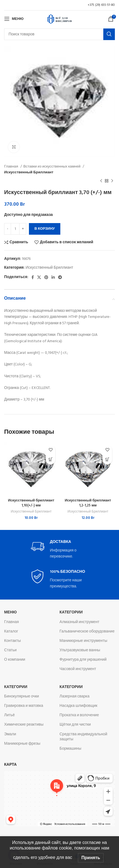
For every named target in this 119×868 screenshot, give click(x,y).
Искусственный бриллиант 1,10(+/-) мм (31, 503)
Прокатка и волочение (79, 715)
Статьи (10, 650)
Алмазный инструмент (79, 622)
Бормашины (70, 749)
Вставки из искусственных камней (52, 167)
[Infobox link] (59, 550)
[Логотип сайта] (59, 19)
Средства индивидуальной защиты (83, 737)
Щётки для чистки (75, 725)
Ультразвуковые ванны (80, 650)
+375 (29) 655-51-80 (101, 5)
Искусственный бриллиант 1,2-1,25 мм (88, 503)
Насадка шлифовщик (79, 706)
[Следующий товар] (112, 181)
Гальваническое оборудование (87, 632)
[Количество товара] (15, 229)
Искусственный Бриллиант (29, 172)
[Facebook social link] (33, 277)
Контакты (12, 641)
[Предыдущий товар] (101, 181)
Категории (71, 612)
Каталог (11, 632)
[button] (51, 460)
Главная (12, 167)
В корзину (45, 229)
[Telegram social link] (60, 277)
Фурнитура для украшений (83, 660)
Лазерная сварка (75, 696)
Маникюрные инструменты (83, 641)
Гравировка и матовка (24, 706)
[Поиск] (59, 34)
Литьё (10, 715)
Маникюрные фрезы (22, 744)
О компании (15, 660)
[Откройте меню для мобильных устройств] (14, 19)
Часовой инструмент (78, 669)
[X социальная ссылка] (39, 277)
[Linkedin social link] (53, 277)
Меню (10, 612)
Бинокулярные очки (21, 696)
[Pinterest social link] (46, 277)
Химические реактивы (24, 725)
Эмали (10, 734)
